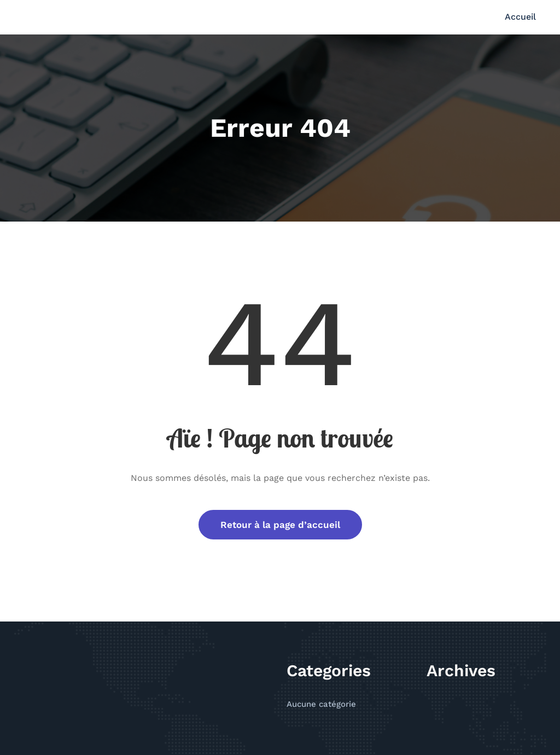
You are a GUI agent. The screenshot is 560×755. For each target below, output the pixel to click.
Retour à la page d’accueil (280, 525)
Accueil (520, 17)
